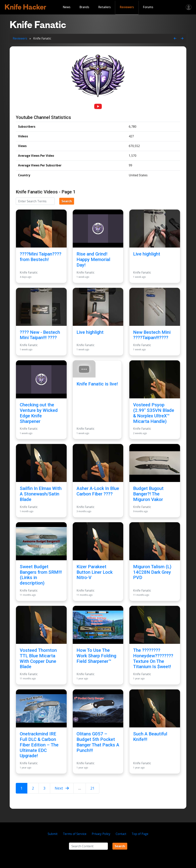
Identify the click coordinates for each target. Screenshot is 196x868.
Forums (148, 7)
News (67, 7)
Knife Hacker (25, 7)
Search (67, 201)
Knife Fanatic (29, 273)
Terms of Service (75, 834)
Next (62, 788)
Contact (121, 834)
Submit (53, 834)
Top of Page (140, 834)
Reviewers (127, 7)
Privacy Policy (101, 834)
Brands (84, 7)
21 (92, 788)
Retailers (105, 7)
